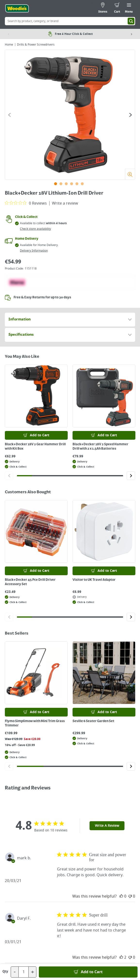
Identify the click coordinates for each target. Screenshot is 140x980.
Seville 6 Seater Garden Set (93, 721)
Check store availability (35, 229)
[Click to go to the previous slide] (9, 115)
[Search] (131, 21)
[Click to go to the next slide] (131, 115)
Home (9, 45)
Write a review (65, 203)
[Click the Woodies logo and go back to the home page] (17, 8)
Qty (5, 972)
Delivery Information (34, 251)
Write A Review (107, 826)
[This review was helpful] (121, 896)
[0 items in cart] (117, 8)
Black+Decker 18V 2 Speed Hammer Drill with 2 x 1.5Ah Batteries (100, 446)
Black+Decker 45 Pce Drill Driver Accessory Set (30, 582)
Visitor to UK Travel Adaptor (94, 580)
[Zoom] (130, 174)
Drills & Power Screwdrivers (36, 45)
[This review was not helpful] (130, 896)
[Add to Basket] (88, 972)
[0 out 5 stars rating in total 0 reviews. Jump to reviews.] (26, 203)
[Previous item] (8, 34)
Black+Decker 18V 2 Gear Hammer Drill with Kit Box (35, 446)
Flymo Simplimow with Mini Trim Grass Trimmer (35, 723)
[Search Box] (70, 21)
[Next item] (132, 34)
